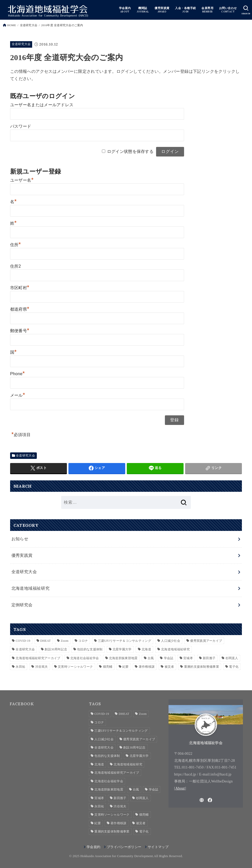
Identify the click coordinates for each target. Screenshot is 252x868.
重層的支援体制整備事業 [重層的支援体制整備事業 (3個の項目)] (202, 666)
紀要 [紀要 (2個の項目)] (126, 666)
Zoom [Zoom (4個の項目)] (65, 640)
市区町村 (20, 288)
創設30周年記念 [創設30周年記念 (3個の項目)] (56, 649)
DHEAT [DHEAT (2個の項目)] (45, 640)
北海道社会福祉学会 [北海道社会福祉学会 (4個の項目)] (85, 658)
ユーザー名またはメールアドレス (42, 105)
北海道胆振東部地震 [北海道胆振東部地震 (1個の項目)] (123, 658)
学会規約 (93, 846)
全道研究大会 (21, 44)
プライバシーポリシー (124, 846)
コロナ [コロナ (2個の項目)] (83, 640)
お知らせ (20, 539)
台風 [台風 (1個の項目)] (151, 658)
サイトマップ (158, 846)
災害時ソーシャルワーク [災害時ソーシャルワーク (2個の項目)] (75, 666)
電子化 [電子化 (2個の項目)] (234, 666)
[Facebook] (210, 800)
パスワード (21, 126)
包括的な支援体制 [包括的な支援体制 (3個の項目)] (90, 649)
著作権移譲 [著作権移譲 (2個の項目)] (147, 666)
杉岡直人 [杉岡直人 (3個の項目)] (232, 658)
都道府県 (20, 309)
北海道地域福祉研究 (31, 588)
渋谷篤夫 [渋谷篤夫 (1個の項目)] (42, 666)
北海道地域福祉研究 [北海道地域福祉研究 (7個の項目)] (175, 649)
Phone (17, 374)
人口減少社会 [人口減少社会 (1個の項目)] (171, 640)
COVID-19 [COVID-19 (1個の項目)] (23, 640)
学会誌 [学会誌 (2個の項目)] (169, 658)
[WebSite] (202, 800)
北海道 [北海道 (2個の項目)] (146, 649)
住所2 (16, 266)
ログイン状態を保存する (130, 151)
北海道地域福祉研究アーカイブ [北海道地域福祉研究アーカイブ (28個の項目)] (38, 658)
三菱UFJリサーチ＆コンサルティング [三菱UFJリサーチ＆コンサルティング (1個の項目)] (125, 640)
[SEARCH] (246, 10)
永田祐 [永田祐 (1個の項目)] (20, 666)
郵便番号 (20, 331)
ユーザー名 (22, 180)
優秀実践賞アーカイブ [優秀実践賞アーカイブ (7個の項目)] (206, 640)
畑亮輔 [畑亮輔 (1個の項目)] (108, 666)
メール (18, 395)
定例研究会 (22, 604)
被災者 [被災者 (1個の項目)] (169, 666)
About (180, 788)
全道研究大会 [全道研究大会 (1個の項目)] (25, 649)
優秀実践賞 (22, 555)
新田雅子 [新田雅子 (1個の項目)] (209, 658)
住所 (15, 245)
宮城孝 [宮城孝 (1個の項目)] (188, 658)
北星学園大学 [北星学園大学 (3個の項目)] (122, 649)
